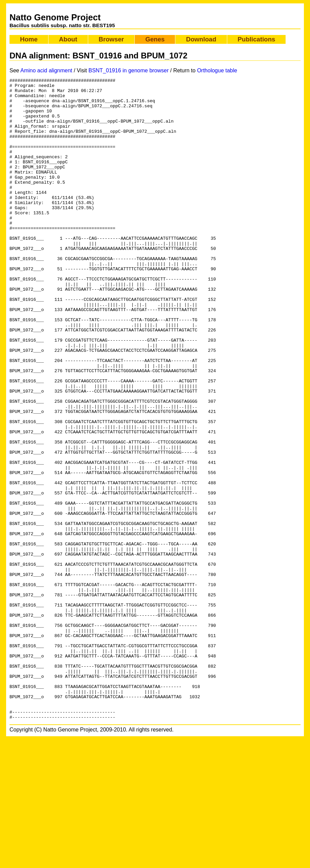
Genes (155, 39)
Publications (257, 39)
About (68, 39)
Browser (111, 39)
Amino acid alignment (46, 70)
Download (201, 39)
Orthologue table (217, 70)
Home (29, 39)
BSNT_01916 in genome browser (129, 70)
